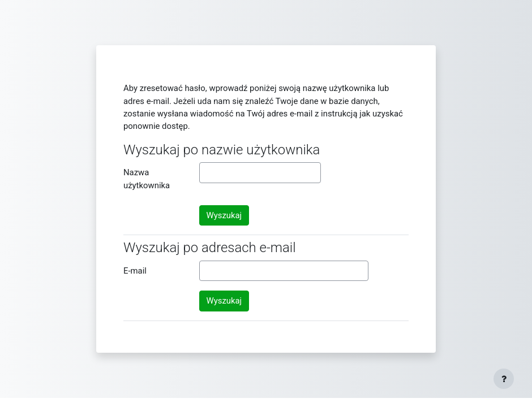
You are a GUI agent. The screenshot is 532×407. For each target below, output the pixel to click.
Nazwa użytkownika (147, 179)
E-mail (135, 271)
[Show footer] (504, 379)
